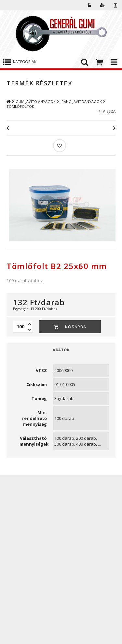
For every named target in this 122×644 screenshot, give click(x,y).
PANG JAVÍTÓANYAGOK (81, 101)
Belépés (89, 5)
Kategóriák (25, 62)
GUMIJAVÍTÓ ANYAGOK (36, 101)
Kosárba (76, 327)
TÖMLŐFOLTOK (20, 106)
